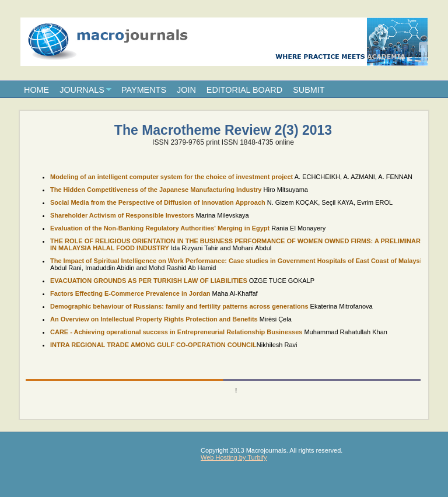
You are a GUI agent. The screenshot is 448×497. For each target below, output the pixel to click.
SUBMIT (309, 90)
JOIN (186, 90)
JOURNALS (82, 90)
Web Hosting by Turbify (234, 457)
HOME (36, 90)
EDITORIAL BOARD (244, 90)
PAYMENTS (144, 90)
